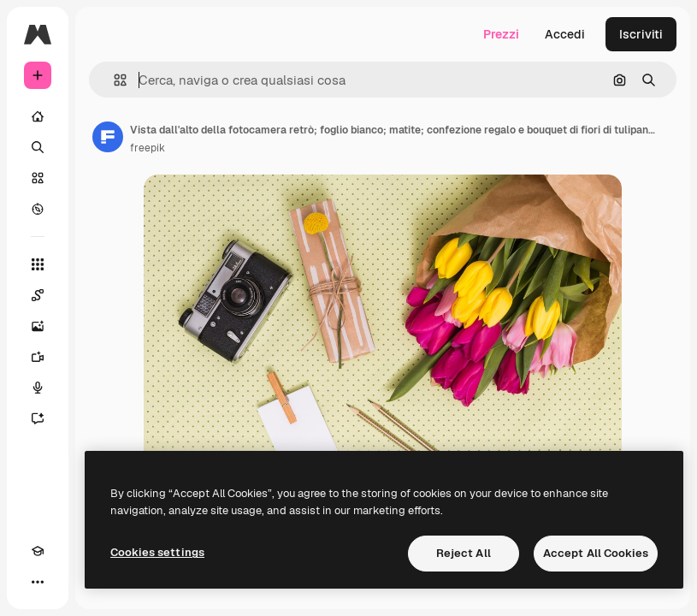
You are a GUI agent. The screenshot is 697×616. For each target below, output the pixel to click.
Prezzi (501, 34)
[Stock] (38, 178)
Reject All (464, 553)
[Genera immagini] (38, 326)
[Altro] (38, 582)
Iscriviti (641, 34)
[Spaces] (38, 295)
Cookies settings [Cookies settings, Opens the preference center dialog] (157, 552)
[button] (113, 80)
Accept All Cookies (596, 553)
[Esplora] (38, 209)
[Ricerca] (38, 147)
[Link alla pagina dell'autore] (108, 137)
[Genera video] (38, 357)
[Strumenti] (38, 264)
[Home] (38, 116)
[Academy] (38, 551)
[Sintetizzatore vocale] (38, 388)
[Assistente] (38, 418)
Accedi (565, 34)
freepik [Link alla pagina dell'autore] (148, 148)
